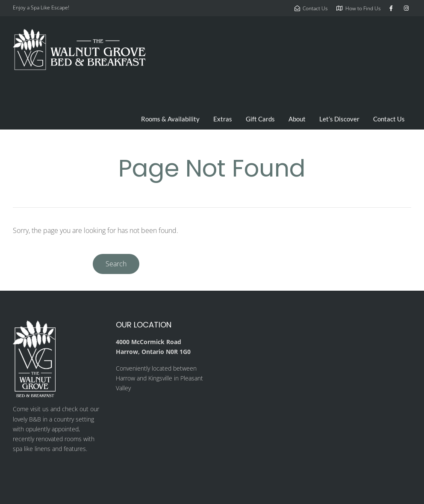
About (297, 119)
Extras (223, 119)
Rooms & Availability (170, 119)
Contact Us (389, 119)
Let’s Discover (339, 119)
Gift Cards (260, 119)
